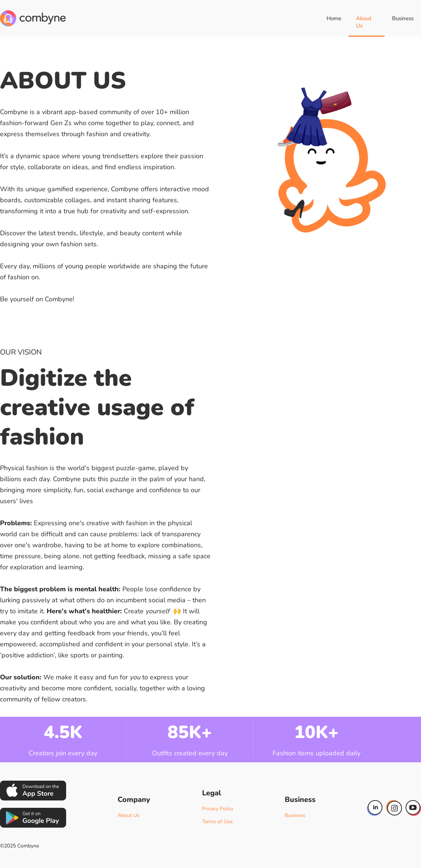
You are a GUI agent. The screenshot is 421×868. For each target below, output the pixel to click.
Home (334, 18)
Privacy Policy (218, 809)
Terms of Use (217, 822)
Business (403, 18)
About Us (364, 22)
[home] (33, 18)
